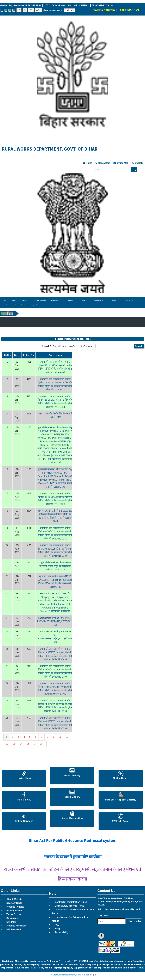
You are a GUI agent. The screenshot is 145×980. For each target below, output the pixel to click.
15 (28, 744)
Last (42, 744)
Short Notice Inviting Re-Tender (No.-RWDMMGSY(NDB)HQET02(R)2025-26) (55, 637)
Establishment (57, 300)
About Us (14, 300)
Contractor (116, 300)
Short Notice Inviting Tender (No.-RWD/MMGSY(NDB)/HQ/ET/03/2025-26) (55, 621)
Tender (19, 305)
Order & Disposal (100, 300)
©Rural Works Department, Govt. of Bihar (69, 975)
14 (21, 744)
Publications (72, 300)
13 (14, 744)
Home (5, 300)
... (34, 744)
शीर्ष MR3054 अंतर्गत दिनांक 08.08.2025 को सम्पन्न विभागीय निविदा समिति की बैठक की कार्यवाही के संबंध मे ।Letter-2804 (55, 516)
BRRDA (86, 300)
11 (67, 737)
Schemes (26, 300)
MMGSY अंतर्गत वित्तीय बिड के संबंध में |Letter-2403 (55, 415)
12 (7, 744)
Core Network (7, 305)
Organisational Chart (41, 300)
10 (60, 737)
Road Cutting (32, 305)
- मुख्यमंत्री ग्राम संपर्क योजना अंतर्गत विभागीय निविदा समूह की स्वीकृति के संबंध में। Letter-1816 (55, 566)
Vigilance (129, 300)
